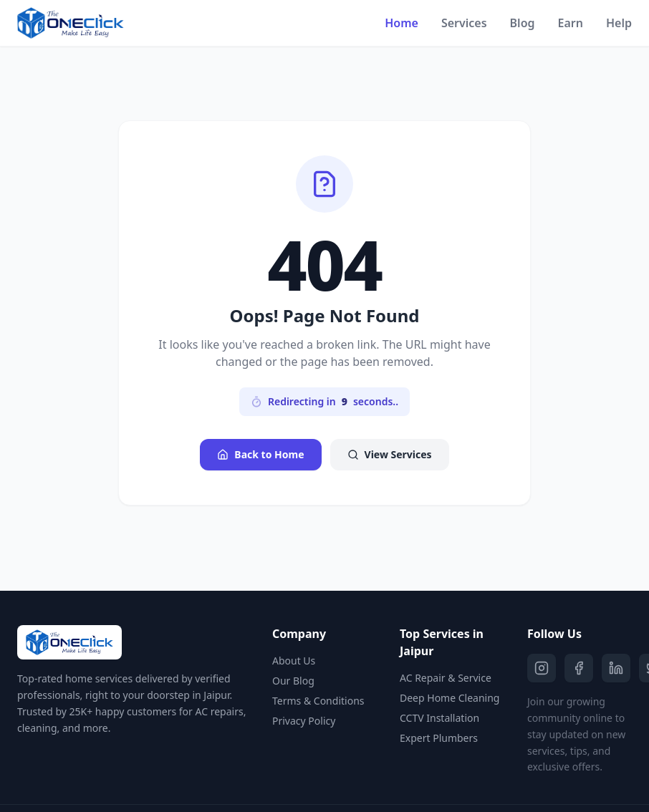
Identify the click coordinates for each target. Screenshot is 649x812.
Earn (571, 23)
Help (619, 23)
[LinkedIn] (616, 668)
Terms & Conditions (318, 701)
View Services (390, 454)
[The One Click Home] (71, 23)
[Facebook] (579, 668)
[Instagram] (542, 668)
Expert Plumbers (439, 738)
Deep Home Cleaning (450, 698)
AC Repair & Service (446, 678)
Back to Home (260, 454)
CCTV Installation (439, 718)
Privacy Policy (304, 721)
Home (402, 23)
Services (464, 23)
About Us (294, 661)
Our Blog (293, 681)
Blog (523, 23)
